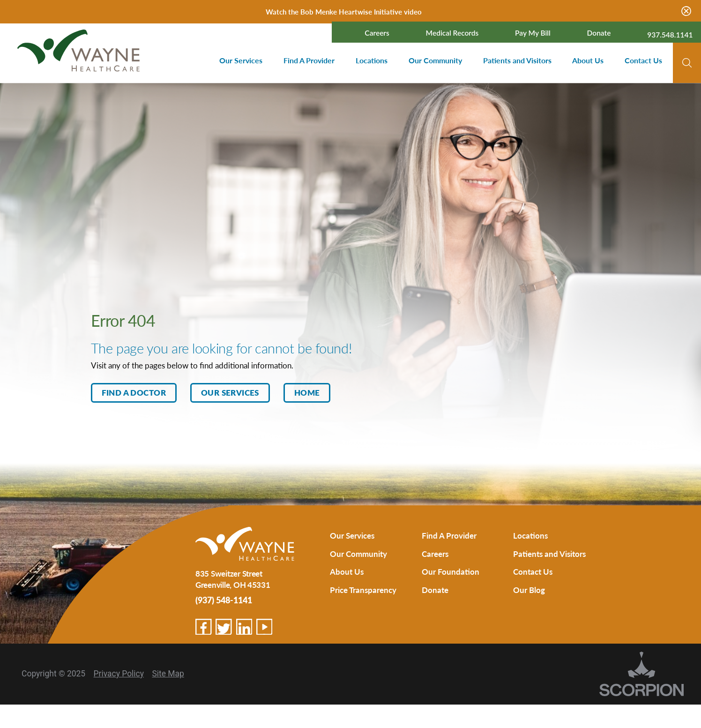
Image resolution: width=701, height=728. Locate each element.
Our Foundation (451, 571)
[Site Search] (687, 63)
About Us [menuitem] (588, 60)
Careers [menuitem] (377, 33)
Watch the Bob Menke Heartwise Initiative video (344, 11)
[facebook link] (204, 627)
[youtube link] (265, 627)
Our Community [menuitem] (435, 60)
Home (307, 392)
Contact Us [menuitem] (643, 60)
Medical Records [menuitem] (452, 33)
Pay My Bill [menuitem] (533, 33)
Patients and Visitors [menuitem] (517, 60)
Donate (435, 590)
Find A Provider (449, 535)
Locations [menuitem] (372, 60)
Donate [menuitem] (599, 33)
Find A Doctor (134, 392)
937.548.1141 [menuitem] (670, 35)
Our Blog (529, 590)
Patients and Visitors (549, 554)
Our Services (230, 392)
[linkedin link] (244, 627)
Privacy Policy (119, 674)
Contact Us (533, 571)
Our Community (358, 554)
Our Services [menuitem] (241, 60)
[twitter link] (224, 627)
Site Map (168, 674)
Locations (530, 535)
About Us (347, 571)
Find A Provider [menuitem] (309, 60)
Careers (435, 554)
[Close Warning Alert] (686, 12)
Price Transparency (363, 590)
